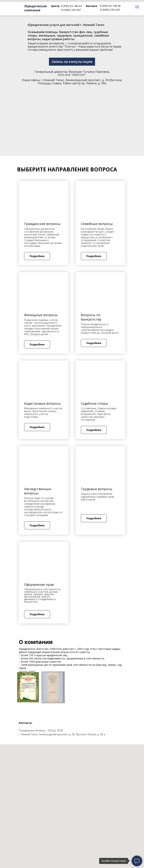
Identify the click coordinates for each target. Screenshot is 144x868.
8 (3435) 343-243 (110, 10)
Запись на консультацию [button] (72, 62)
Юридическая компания (36, 8)
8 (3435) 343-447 (71, 10)
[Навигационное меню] (137, 7)
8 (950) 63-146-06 (110, 6)
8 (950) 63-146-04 (71, 6)
